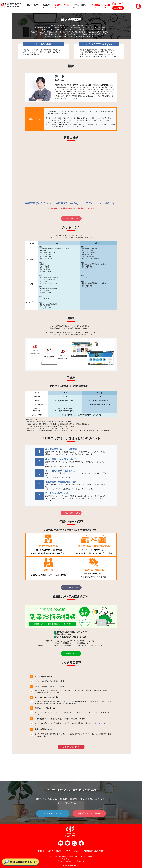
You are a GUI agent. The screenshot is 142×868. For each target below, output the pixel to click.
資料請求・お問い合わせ (71, 218)
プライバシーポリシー (73, 851)
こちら (101, 723)
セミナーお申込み (53, 814)
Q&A (91, 5)
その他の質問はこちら (71, 747)
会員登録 (118, 8)
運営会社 (41, 851)
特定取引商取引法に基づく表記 (94, 851)
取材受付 (59, 851)
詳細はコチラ (71, 654)
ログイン (118, 4)
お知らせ (50, 851)
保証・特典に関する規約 (71, 587)
